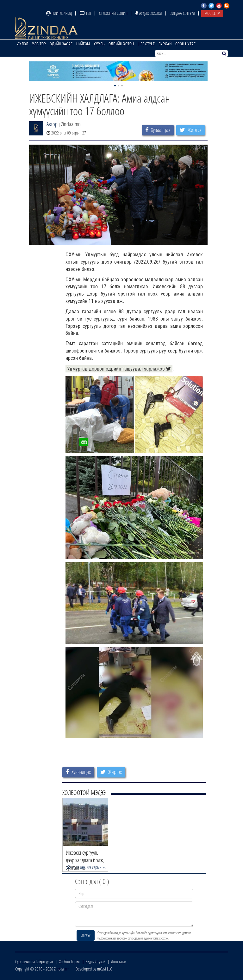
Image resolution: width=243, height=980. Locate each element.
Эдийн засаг (61, 44)
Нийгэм (83, 44)
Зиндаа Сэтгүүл (182, 13)
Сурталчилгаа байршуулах (34, 961)
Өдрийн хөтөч (121, 44)
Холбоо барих (69, 961)
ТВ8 (85, 13)
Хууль (99, 44)
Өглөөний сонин (113, 13)
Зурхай (165, 44)
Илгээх (86, 935)
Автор (52, 124)
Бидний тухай (95, 961)
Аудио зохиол (149, 13)
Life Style (146, 44)
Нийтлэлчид (59, 13)
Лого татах (119, 961)
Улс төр (39, 44)
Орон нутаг (185, 44)
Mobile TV (212, 13)
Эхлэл (23, 44)
